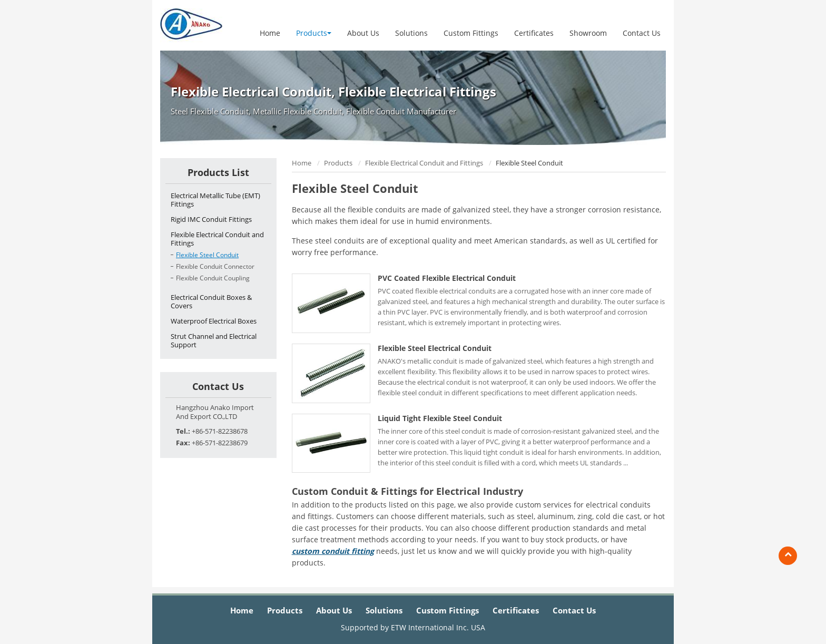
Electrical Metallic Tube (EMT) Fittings (215, 200)
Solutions (411, 33)
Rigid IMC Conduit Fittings (211, 219)
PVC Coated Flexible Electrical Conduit (447, 278)
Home (270, 33)
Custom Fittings (471, 33)
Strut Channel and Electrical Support (214, 340)
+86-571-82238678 (220, 431)
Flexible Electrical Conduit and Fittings (424, 163)
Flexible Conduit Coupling (213, 278)
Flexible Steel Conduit (207, 255)
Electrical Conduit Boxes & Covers (211, 301)
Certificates (534, 33)
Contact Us (642, 33)
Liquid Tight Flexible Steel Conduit (440, 418)
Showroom (588, 33)
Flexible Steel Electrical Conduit (435, 348)
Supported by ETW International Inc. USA (413, 627)
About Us (363, 33)
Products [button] (314, 33)
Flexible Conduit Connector (215, 266)
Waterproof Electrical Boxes (214, 321)
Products (338, 163)
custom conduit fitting (333, 551)
